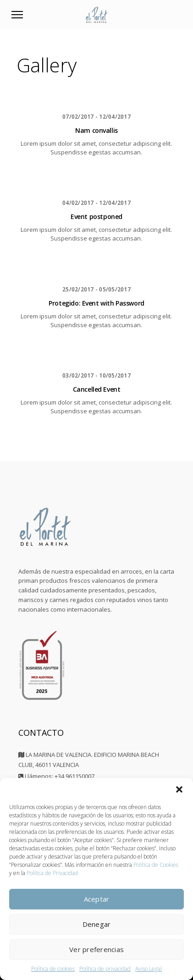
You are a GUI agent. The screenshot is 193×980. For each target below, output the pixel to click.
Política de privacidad (105, 969)
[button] (179, 789)
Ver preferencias (96, 949)
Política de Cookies (156, 865)
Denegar (97, 924)
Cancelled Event (97, 389)
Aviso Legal (149, 969)
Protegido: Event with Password (96, 303)
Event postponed (96, 216)
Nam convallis (96, 130)
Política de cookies (53, 969)
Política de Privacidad (52, 873)
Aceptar (97, 899)
